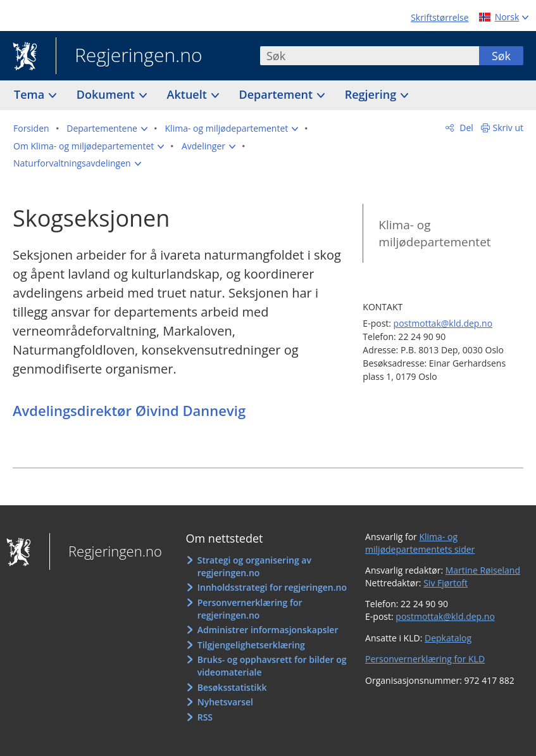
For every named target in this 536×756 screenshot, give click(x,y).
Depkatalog (448, 638)
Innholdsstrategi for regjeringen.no (272, 587)
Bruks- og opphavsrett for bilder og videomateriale (272, 666)
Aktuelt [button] (189, 94)
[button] (107, 129)
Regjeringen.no (129, 56)
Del (465, 128)
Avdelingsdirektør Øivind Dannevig (129, 410)
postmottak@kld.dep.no (443, 323)
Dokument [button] (107, 94)
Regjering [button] (372, 94)
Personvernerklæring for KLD (425, 659)
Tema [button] (31, 94)
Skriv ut (508, 128)
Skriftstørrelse (439, 17)
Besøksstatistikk (232, 687)
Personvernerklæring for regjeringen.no (250, 609)
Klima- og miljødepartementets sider (420, 543)
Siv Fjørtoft (446, 583)
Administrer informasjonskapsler (268, 630)
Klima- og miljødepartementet (434, 233)
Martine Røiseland (483, 570)
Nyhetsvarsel (225, 702)
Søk (501, 56)
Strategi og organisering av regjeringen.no (254, 566)
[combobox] (370, 56)
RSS (205, 717)
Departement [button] (277, 94)
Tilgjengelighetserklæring (251, 645)
